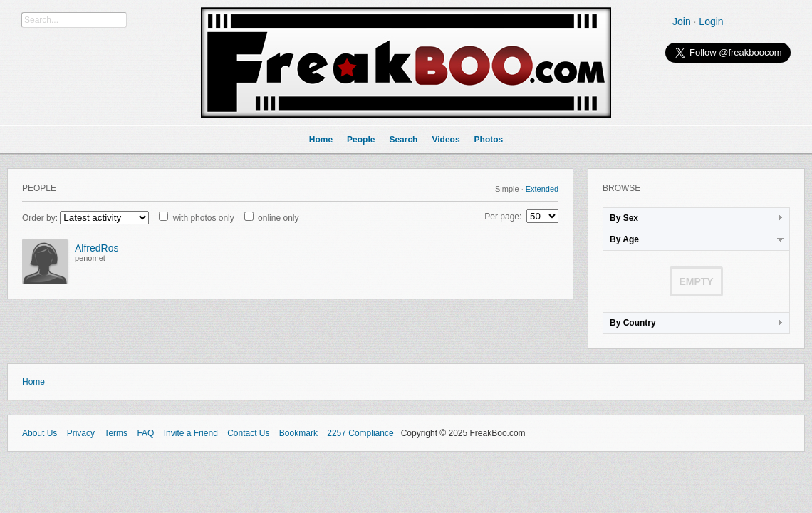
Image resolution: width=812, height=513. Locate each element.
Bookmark (298, 433)
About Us (40, 433)
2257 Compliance (360, 433)
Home (33, 382)
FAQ (145, 433)
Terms (116, 433)
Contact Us (248, 433)
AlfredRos (97, 248)
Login (711, 21)
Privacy (81, 433)
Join (682, 21)
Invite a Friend (191, 433)
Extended (542, 189)
